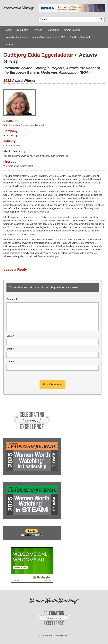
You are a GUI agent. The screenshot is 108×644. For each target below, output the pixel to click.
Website (11, 362)
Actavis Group (10, 135)
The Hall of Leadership (81, 37)
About (9, 30)
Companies (54, 30)
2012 (7, 81)
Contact (10, 45)
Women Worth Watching (57, 635)
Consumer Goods (12, 146)
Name (10, 336)
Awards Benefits (72, 30)
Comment (12, 299)
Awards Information (17, 37)
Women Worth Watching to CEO (49, 37)
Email (10, 349)
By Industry (23, 30)
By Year (39, 30)
